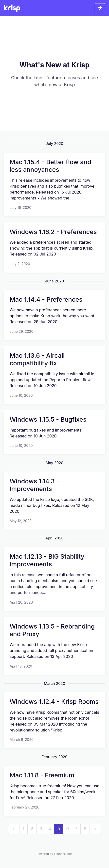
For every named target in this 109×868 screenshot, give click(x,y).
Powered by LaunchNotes (54, 854)
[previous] (14, 829)
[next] (95, 829)
